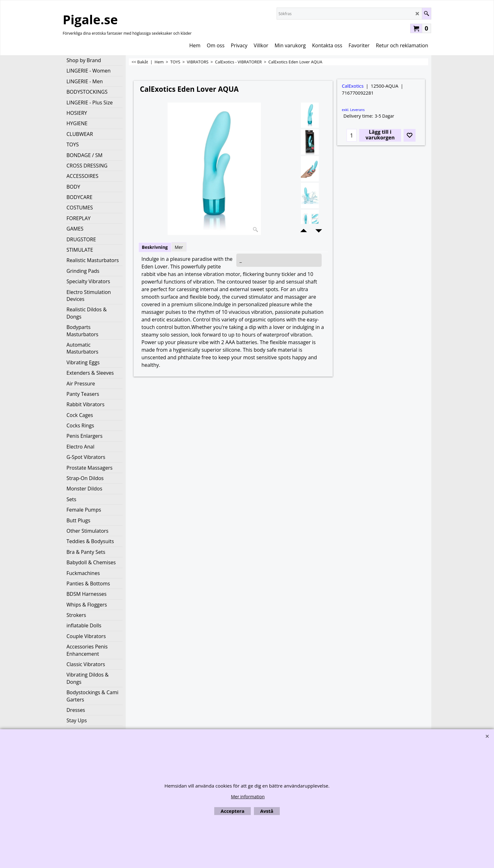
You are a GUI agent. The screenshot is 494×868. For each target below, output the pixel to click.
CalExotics (353, 86)
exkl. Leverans (353, 110)
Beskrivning (155, 247)
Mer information (248, 797)
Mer (179, 247)
